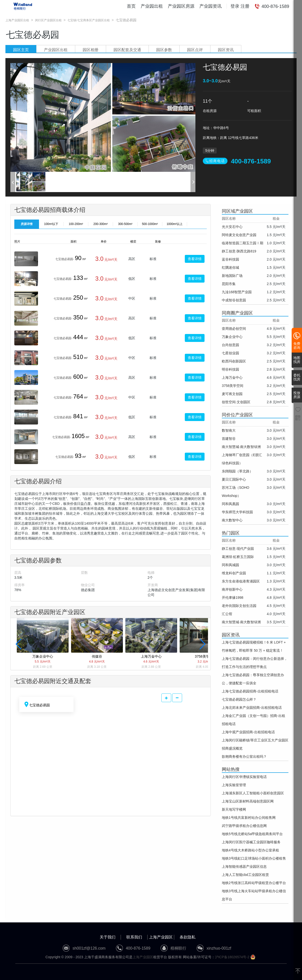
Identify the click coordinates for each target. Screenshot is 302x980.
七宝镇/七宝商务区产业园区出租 (88, 20)
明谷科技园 (230, 369)
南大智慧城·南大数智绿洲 (241, 447)
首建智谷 (229, 439)
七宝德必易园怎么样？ (239, 699)
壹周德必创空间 (234, 329)
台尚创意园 (230, 345)
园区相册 (91, 50)
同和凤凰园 (230, 504)
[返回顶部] (298, 971)
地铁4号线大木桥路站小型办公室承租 (250, 850)
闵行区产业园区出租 (48, 20)
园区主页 (21, 50)
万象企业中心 (232, 337)
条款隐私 (188, 937)
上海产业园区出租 (17, 20)
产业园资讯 (210, 6)
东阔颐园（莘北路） (237, 471)
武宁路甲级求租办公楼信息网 (244, 826)
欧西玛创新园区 (234, 361)
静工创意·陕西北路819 (239, 251)
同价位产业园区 (237, 415)
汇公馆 (227, 614)
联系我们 (134, 937)
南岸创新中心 (232, 589)
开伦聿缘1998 (233, 598)
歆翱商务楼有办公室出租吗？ (244, 757)
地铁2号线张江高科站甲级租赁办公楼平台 (254, 883)
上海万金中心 (232, 378)
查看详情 (195, 259)
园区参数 (164, 50)
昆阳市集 (229, 284)
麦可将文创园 (232, 394)
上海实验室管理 (234, 785)
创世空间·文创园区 (236, 402)
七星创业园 (230, 353)
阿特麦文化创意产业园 (239, 235)
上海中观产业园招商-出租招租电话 (248, 732)
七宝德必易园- (65, 259)
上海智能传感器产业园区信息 (244, 867)
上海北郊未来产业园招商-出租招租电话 (252, 708)
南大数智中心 (232, 520)
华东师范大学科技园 (237, 512)
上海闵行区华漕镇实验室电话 (244, 777)
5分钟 (210, 151)
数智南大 (229, 430)
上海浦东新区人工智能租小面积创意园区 (253, 793)
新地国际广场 (232, 276)
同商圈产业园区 (237, 313)
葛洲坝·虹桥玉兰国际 (238, 557)
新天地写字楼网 (234, 809)
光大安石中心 (232, 227)
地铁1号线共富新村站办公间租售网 (249, 818)
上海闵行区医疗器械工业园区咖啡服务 (251, 842)
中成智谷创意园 (234, 300)
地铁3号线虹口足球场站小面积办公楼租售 (254, 858)
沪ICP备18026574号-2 (232, 957)
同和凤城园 (230, 565)
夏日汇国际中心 (234, 479)
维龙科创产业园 (234, 573)
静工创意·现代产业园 (238, 549)
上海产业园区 (161, 937)
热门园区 (231, 533)
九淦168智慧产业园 (237, 292)
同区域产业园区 (237, 211)
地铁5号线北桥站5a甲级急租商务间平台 (252, 834)
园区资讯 (226, 50)
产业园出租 (152, 6)
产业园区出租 (56, 50)
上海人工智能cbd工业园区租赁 (245, 875)
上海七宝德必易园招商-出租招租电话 (250, 691)
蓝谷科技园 (230, 259)
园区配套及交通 (127, 50)
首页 (131, 6)
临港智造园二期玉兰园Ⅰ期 (243, 243)
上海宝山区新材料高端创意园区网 (248, 801)
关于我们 (108, 937)
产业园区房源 (181, 6)
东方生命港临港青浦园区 (241, 581)
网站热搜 (231, 769)
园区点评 (195, 50)
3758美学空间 (233, 386)
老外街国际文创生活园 (239, 606)
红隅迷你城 (230, 267)
